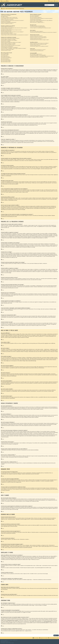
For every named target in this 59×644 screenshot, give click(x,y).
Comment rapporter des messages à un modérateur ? (9, 47)
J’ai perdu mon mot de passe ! (6, 21)
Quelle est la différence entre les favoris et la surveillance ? (39, 43)
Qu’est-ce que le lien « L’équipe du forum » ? (37, 22)
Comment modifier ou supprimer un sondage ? (8, 43)
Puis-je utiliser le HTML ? (5, 55)
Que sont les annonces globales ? (6, 58)
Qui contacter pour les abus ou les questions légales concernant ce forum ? (42, 56)
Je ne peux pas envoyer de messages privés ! (37, 26)
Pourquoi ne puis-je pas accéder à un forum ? (8, 44)
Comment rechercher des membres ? (36, 39)
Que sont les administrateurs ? (35, 15)
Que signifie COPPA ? (4, 16)
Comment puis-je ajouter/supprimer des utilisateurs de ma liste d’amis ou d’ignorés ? (43, 32)
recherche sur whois (10, 619)
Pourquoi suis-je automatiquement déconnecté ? (9, 22)
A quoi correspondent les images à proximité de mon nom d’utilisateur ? (12, 32)
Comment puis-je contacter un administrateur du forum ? (39, 57)
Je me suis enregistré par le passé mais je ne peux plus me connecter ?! (12, 20)
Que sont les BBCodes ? (5, 54)
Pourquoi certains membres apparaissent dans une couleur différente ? (41, 20)
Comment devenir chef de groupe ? (36, 19)
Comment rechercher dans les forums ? (36, 36)
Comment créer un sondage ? (6, 41)
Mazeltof (7, 642)
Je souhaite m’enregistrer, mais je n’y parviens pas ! (9, 17)
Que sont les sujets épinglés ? (6, 60)
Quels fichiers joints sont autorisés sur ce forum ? (38, 50)
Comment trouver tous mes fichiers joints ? (37, 51)
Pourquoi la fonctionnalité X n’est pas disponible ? (38, 55)
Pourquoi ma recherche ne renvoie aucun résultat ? (38, 37)
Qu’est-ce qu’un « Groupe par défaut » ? (36, 21)
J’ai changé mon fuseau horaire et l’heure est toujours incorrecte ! (11, 30)
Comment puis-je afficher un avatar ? (7, 33)
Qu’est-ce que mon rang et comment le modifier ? (9, 34)
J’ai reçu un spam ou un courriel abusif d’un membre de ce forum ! (41, 28)
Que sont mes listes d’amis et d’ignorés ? (37, 31)
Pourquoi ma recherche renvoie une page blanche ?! (38, 38)
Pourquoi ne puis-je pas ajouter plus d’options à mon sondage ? (11, 42)
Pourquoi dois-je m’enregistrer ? (6, 15)
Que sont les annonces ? (5, 59)
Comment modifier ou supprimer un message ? (8, 39)
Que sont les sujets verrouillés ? (6, 61)
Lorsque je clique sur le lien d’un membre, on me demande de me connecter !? (15, 35)
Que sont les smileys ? (5, 56)
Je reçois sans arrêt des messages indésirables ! (38, 27)
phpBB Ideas (53, 611)
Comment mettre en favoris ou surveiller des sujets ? (38, 44)
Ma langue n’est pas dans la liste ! (6, 31)
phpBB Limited (29, 604)
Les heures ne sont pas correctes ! (6, 29)
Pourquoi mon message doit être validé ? (7, 49)
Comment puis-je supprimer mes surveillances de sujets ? (39, 46)
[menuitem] (8, 1)
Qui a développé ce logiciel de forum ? (36, 54)
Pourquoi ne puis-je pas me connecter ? (7, 19)
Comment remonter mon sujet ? (6, 50)
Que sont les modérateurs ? (35, 16)
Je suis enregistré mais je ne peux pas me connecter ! (10, 18)
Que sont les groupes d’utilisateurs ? (36, 17)
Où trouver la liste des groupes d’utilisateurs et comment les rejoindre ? (41, 18)
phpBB (16, 184)
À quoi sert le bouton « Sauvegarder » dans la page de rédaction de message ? (14, 48)
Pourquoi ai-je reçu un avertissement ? (7, 46)
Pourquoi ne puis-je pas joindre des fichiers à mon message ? (11, 45)
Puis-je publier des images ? (5, 57)
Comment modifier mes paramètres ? (7, 27)
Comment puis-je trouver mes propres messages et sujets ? (40, 40)
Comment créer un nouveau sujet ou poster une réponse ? (10, 38)
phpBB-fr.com (6, 641)
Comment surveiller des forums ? (35, 45)
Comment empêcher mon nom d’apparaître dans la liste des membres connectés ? (14, 28)
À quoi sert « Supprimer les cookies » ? (7, 23)
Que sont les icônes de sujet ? (6, 62)
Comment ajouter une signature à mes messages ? (9, 40)
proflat (3, 642)
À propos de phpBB (38, 605)
